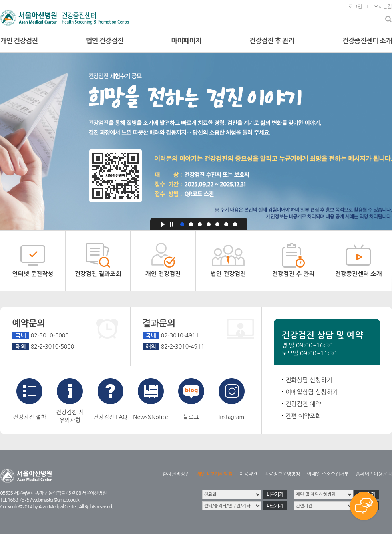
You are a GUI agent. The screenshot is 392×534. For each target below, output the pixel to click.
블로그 (191, 399)
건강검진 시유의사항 (70, 401)
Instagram (232, 399)
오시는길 (383, 7)
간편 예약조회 (303, 416)
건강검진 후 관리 (272, 41)
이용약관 (248, 474)
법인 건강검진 (105, 41)
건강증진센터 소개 (367, 41)
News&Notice (150, 399)
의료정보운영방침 (282, 474)
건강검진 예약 (303, 404)
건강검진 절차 (30, 399)
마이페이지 (186, 41)
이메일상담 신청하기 (312, 392)
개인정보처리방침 (215, 474)
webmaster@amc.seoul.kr (56, 500)
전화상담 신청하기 (309, 380)
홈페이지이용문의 (374, 474)
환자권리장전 (176, 474)
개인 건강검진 (19, 41)
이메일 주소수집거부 (328, 474)
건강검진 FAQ (110, 399)
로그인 (355, 7)
